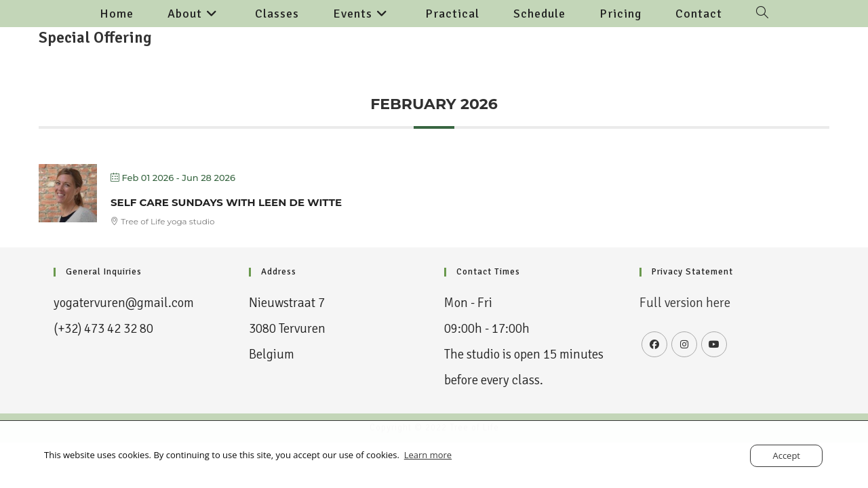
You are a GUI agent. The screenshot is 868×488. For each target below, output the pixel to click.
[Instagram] (684, 344)
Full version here (685, 303)
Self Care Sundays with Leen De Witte (226, 202)
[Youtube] (714, 344)
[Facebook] (654, 344)
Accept (786, 455)
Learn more (428, 455)
